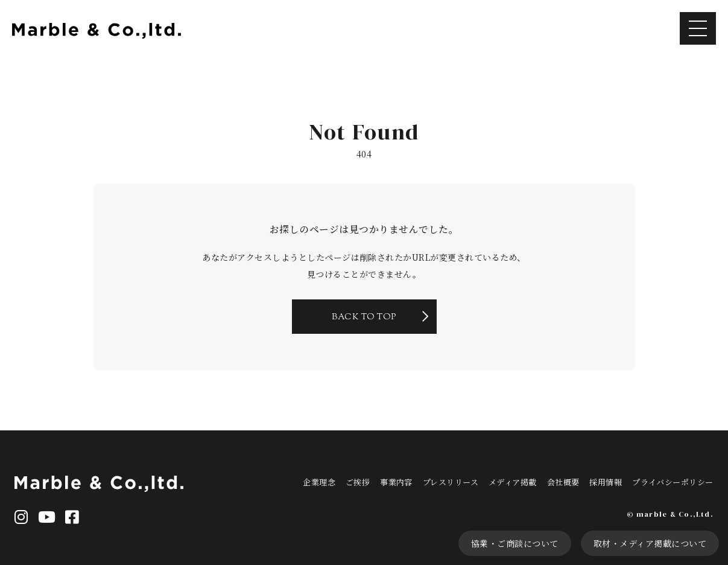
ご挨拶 (358, 482)
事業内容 (396, 482)
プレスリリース (451, 482)
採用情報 (606, 482)
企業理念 (319, 482)
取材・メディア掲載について (650, 543)
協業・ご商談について (515, 543)
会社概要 (563, 482)
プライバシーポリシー (673, 482)
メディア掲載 (513, 482)
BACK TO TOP (364, 318)
